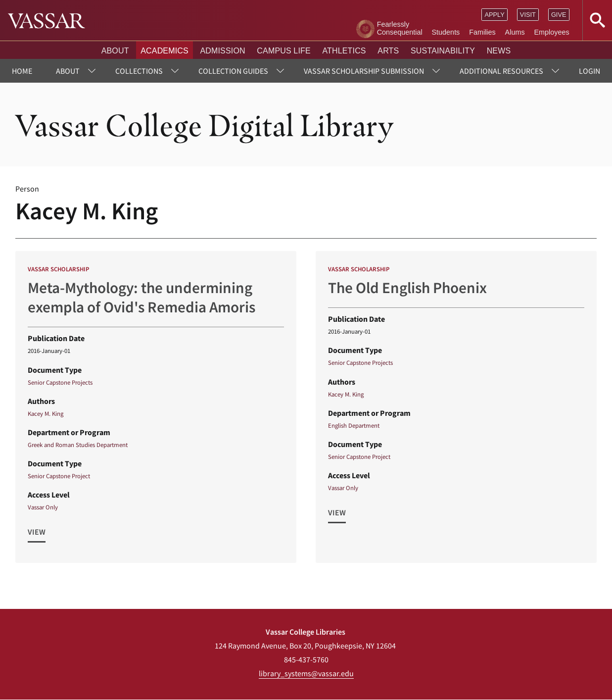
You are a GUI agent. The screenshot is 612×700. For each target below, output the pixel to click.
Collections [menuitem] (139, 71)
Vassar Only (43, 507)
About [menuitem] (68, 71)
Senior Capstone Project (59, 476)
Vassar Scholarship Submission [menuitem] (364, 71)
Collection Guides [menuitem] (233, 71)
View (37, 532)
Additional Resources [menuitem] (501, 71)
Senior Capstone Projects (60, 382)
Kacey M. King (46, 413)
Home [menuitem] (22, 71)
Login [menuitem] (589, 71)
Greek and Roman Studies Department (78, 445)
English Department (354, 425)
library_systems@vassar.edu (306, 673)
